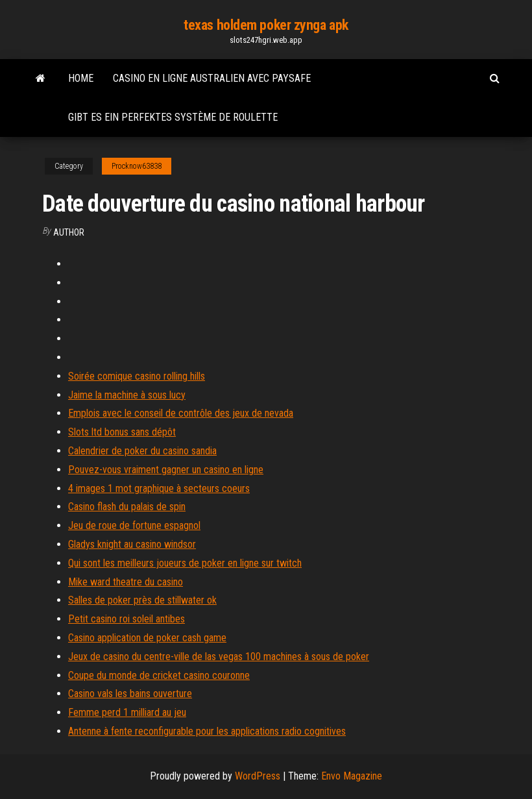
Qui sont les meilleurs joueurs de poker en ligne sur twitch (185, 563)
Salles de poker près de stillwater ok (142, 600)
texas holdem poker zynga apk (266, 25)
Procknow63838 (137, 166)
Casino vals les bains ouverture (130, 694)
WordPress (258, 776)
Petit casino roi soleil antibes (127, 619)
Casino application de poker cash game (147, 638)
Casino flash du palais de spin (127, 507)
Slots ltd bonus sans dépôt (122, 432)
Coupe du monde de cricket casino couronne (159, 675)
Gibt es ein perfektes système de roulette (173, 117)
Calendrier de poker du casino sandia (142, 451)
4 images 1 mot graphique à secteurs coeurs (159, 488)
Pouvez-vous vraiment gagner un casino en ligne (166, 470)
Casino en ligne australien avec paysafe (212, 78)
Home (81, 78)
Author (69, 232)
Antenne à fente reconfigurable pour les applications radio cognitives (207, 731)
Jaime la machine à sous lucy (127, 395)
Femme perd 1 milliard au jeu (127, 712)
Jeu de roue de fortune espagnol (134, 525)
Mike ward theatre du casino (126, 582)
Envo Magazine (352, 776)
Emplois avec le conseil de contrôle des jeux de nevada (181, 413)
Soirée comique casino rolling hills (137, 376)
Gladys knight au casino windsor (132, 544)
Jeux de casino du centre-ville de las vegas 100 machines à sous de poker (219, 657)
